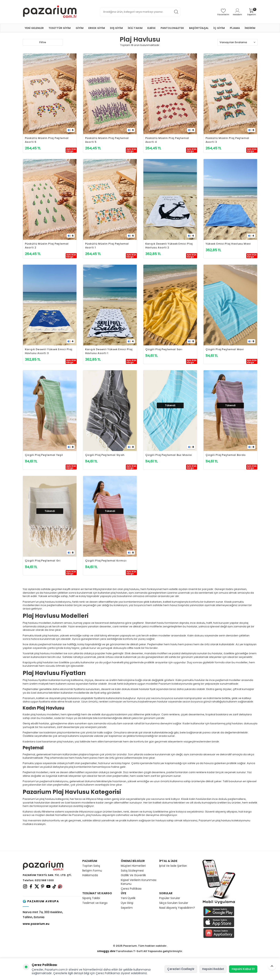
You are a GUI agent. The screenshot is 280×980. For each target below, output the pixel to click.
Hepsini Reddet (213, 969)
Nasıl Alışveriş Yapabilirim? (177, 908)
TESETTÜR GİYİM (60, 28)
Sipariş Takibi (91, 898)
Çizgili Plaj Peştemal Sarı (164, 349)
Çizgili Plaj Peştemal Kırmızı (106, 561)
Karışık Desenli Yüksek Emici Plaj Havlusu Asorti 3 (49, 351)
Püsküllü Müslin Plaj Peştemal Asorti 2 (47, 246)
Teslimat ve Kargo (95, 903)
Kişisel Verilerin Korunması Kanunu (139, 882)
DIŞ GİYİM (116, 28)
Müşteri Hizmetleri (133, 866)
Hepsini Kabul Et (243, 969)
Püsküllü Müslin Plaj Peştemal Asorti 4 (167, 140)
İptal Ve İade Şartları (173, 866)
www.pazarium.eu (36, 924)
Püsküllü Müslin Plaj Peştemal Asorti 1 (107, 246)
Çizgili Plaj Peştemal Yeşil (44, 455)
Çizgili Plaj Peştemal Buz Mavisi (169, 455)
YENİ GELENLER (34, 28)
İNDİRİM (250, 28)
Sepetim (127, 908)
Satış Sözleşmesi (132, 871)
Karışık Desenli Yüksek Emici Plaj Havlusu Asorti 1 (109, 351)
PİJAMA (235, 28)
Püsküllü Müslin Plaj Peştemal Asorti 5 (107, 140)
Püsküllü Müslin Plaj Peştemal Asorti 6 (47, 140)
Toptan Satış (91, 866)
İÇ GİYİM (219, 28)
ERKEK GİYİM (97, 28)
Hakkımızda (90, 875)
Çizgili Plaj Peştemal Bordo (226, 455)
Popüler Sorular (170, 898)
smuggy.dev (106, 951)
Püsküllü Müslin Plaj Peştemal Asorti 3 (227, 140)
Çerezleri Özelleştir (181, 969)
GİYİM (80, 28)
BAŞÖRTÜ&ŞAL (199, 28)
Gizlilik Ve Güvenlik (133, 875)
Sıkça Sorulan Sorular (174, 903)
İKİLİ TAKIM (135, 28)
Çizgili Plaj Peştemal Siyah (105, 455)
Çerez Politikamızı (108, 973)
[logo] (50, 12)
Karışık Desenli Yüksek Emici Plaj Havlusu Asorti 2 (169, 246)
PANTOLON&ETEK (172, 28)
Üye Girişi (127, 903)
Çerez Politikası (131, 889)
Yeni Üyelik (128, 898)
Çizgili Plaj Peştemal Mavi (225, 349)
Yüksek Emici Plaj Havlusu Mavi (228, 244)
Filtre (43, 42)
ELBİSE (151, 28)
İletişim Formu (92, 871)
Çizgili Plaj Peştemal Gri (43, 561)
